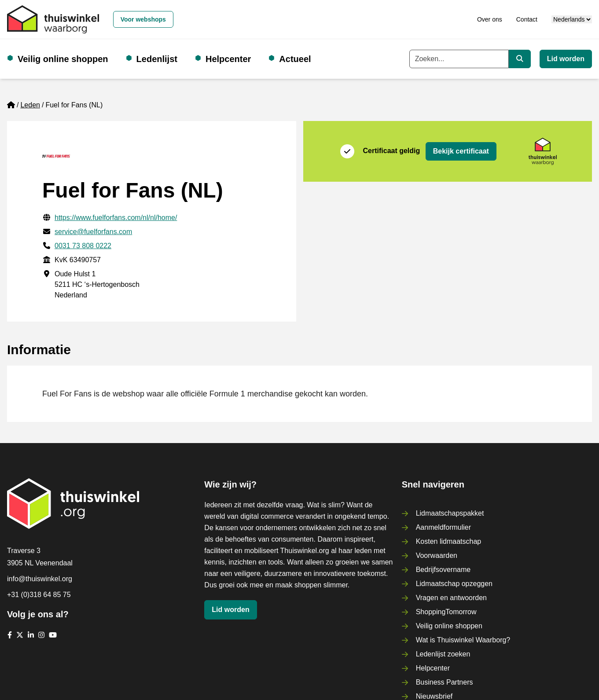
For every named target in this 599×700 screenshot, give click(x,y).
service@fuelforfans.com (93, 232)
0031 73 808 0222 (83, 246)
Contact (527, 19)
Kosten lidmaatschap (449, 541)
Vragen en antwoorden (451, 598)
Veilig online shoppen (63, 59)
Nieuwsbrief (434, 696)
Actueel (295, 59)
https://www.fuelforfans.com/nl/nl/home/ (116, 218)
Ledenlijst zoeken (443, 654)
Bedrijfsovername (443, 570)
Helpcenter (228, 59)
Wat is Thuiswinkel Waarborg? (463, 640)
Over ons (490, 19)
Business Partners (445, 682)
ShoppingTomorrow (446, 612)
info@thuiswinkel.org (40, 579)
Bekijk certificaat (461, 151)
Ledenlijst (157, 59)
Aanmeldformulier (443, 527)
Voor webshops (143, 19)
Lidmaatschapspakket (450, 513)
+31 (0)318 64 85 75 (39, 595)
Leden (30, 105)
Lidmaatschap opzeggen (454, 584)
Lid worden (566, 59)
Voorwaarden (437, 555)
